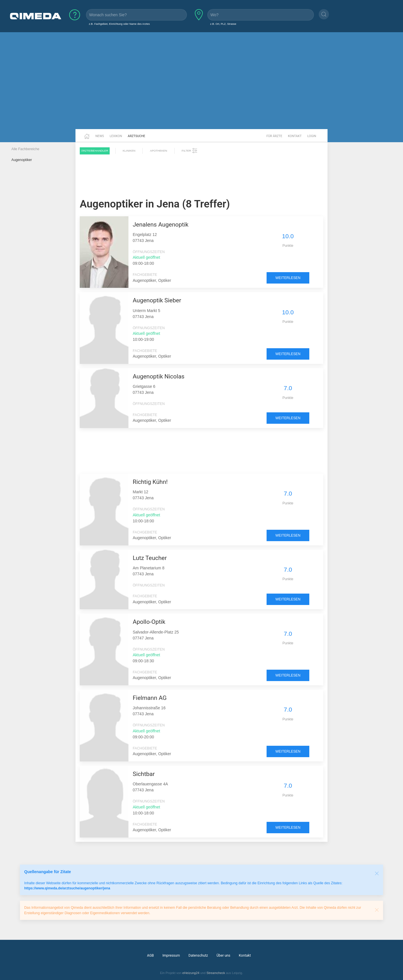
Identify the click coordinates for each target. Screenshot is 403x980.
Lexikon (116, 136)
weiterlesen (288, 278)
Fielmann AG (150, 698)
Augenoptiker (22, 160)
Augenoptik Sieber (157, 300)
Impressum (171, 955)
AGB (150, 955)
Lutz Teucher (150, 558)
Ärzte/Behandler (95, 151)
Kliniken (129, 151)
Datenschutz (198, 955)
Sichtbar (144, 774)
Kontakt (295, 136)
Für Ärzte (274, 136)
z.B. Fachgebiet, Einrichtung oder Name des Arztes (119, 24)
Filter (190, 151)
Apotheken (158, 151)
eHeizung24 (191, 973)
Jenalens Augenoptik (161, 225)
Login (312, 136)
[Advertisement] (202, 85)
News (100, 136)
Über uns (223, 955)
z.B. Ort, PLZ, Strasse (223, 24)
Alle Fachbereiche (25, 149)
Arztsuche (137, 136)
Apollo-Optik (149, 622)
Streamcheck (216, 973)
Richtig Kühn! (150, 482)
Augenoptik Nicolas (159, 376)
